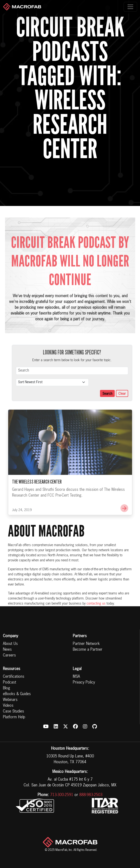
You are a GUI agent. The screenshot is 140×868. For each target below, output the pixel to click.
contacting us (96, 604)
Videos (8, 706)
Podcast (10, 683)
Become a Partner (88, 650)
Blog (7, 688)
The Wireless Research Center (37, 487)
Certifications (14, 677)
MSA (76, 677)
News (7, 650)
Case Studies (13, 712)
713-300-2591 (62, 795)
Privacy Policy (84, 683)
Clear (122, 394)
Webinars (10, 700)
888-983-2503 (91, 795)
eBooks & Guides (17, 694)
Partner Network (86, 644)
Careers (9, 656)
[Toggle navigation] (130, 7)
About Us (10, 644)
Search (107, 394)
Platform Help (14, 717)
